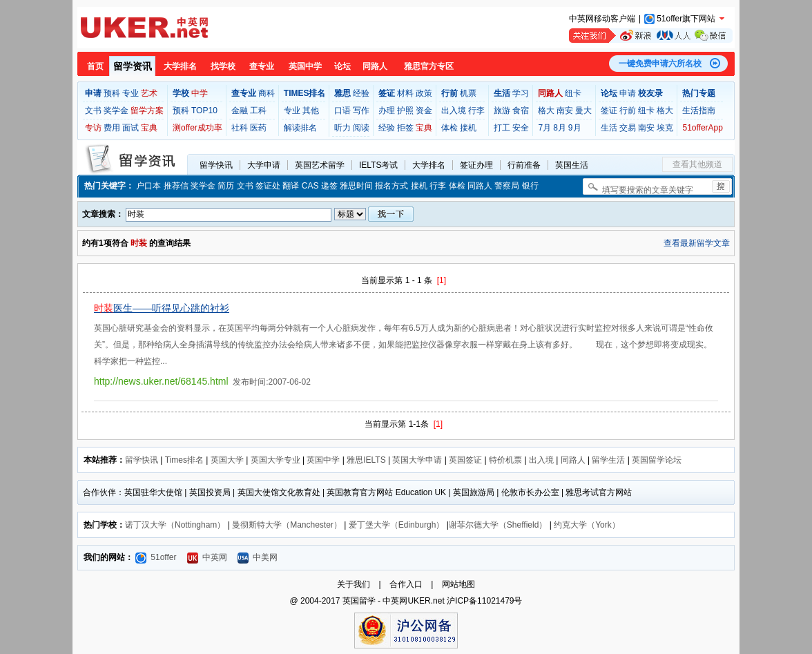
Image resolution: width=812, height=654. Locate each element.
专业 (130, 93)
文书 (93, 110)
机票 (468, 93)
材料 (405, 93)
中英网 (207, 557)
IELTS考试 (378, 165)
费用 (112, 128)
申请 (628, 93)
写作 (361, 110)
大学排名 (180, 66)
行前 (628, 110)
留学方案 (147, 110)
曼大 (583, 110)
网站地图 (458, 584)
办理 (387, 110)
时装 (139, 243)
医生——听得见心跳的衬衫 (162, 308)
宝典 (149, 128)
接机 (468, 128)
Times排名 (184, 460)
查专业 (262, 66)
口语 (342, 110)
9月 (575, 128)
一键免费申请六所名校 (660, 64)
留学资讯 (133, 66)
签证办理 (476, 165)
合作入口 (406, 584)
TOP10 (204, 110)
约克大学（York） (587, 525)
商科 (267, 93)
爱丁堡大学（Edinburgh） (397, 525)
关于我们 (354, 584)
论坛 (342, 66)
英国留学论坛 (657, 460)
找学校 (223, 66)
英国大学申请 (417, 460)
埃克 (665, 128)
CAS (310, 186)
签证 (609, 110)
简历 (226, 186)
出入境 (454, 110)
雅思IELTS (366, 460)
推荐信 (176, 186)
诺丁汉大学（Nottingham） (175, 525)
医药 (258, 128)
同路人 (375, 66)
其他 (311, 110)
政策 (424, 93)
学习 (521, 93)
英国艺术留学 (320, 165)
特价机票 (505, 460)
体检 (449, 128)
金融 (240, 110)
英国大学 (227, 460)
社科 (240, 128)
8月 (560, 128)
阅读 (361, 128)
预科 (112, 93)
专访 (93, 128)
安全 (521, 128)
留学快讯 (216, 165)
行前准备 (524, 165)
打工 (502, 128)
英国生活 (572, 165)
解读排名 (300, 128)
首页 (95, 66)
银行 (530, 186)
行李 (476, 110)
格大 (546, 110)
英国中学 (305, 66)
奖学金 (116, 110)
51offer (156, 557)
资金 (424, 110)
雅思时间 (356, 186)
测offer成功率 (197, 128)
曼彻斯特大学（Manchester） (287, 525)
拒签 (405, 128)
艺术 (149, 93)
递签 (329, 186)
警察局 (507, 186)
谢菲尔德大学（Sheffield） (498, 525)
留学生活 (608, 460)
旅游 (502, 110)
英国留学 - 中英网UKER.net (394, 601)
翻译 (291, 186)
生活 (609, 128)
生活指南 (699, 110)
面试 (130, 128)
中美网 (258, 557)
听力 (342, 128)
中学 (200, 93)
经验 (361, 93)
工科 (258, 110)
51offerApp (703, 128)
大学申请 (264, 165)
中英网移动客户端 (602, 19)
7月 (544, 128)
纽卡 (573, 93)
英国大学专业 (275, 460)
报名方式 (391, 186)
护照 (405, 110)
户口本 (148, 186)
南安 (565, 110)
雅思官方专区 (429, 66)
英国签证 (465, 460)
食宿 (521, 110)
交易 (628, 128)
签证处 (268, 186)
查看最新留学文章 (697, 243)
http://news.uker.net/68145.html (161, 381)
